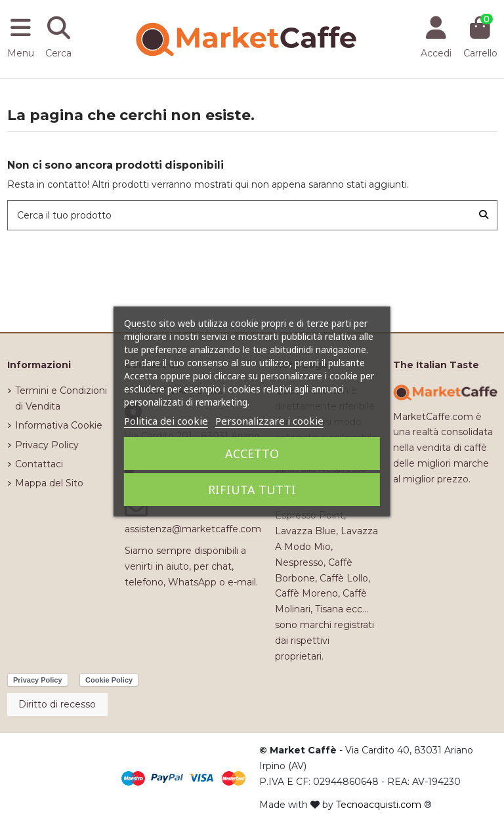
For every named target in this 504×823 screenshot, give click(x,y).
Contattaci (39, 464)
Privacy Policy (47, 445)
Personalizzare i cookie (269, 421)
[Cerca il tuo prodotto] (484, 215)
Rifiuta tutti (252, 490)
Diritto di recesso (57, 704)
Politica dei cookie (166, 421)
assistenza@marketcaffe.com (193, 529)
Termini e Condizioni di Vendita (61, 398)
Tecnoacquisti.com (379, 805)
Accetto (252, 454)
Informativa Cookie (59, 425)
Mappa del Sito (49, 483)
